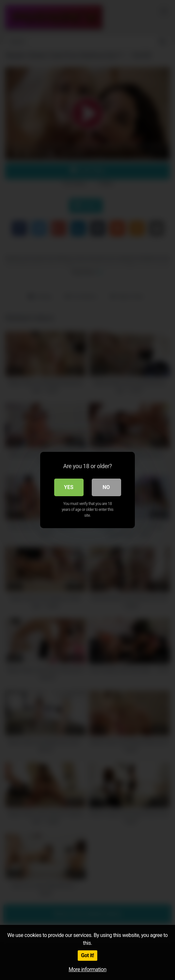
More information (87, 969)
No (106, 487)
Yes (69, 487)
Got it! (87, 955)
